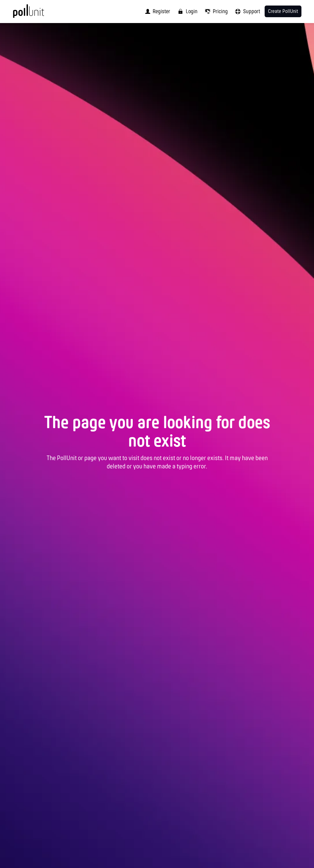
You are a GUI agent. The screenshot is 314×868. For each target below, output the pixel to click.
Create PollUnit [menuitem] (283, 12)
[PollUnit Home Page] (38, 14)
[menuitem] (156, 12)
